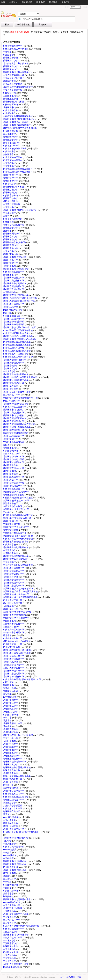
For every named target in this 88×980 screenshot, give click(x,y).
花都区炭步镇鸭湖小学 (14, 580)
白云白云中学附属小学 (14, 633)
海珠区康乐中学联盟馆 (14, 495)
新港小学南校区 (11, 503)
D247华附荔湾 (10, 850)
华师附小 (8, 888)
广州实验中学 (10, 113)
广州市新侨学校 (11, 110)
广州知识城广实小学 (13, 600)
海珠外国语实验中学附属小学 (17, 776)
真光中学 (8, 694)
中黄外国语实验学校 (13, 90)
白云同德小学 (10, 292)
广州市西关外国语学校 (14, 847)
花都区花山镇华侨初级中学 (16, 556)
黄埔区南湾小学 (11, 237)
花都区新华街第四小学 (14, 457)
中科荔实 (8, 852)
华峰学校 (8, 52)
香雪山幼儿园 (10, 688)
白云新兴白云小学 (12, 627)
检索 (3, 2)
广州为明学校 (10, 545)
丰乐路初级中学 (11, 553)
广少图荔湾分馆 (11, 131)
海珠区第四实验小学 (13, 759)
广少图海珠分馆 (11, 867)
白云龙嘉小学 (10, 917)
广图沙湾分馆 (10, 682)
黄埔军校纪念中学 (12, 143)
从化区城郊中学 (11, 747)
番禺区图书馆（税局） (14, 410)
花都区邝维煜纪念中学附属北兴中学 (20, 298)
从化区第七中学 (11, 750)
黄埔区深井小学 (11, 61)
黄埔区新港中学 (11, 140)
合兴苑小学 (9, 154)
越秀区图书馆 (10, 873)
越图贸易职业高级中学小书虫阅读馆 (20, 128)
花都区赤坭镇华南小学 (14, 583)
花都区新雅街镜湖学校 (14, 483)
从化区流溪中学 (11, 709)
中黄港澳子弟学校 (12, 524)
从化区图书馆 (10, 107)
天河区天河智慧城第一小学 (16, 964)
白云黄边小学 (10, 923)
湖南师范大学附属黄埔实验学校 (18, 87)
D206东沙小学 (10, 855)
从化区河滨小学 (11, 764)
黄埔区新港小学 (11, 228)
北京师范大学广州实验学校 (16, 63)
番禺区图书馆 (10, 685)
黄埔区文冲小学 (11, 178)
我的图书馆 (27, 2)
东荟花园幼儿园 (11, 691)
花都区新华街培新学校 (14, 322)
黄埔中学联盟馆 (11, 530)
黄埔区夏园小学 (11, 245)
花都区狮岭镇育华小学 (14, 462)
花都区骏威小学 (11, 480)
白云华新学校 (10, 213)
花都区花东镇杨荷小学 (14, 430)
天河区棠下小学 (11, 943)
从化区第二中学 (11, 706)
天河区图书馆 (10, 741)
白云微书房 (9, 858)
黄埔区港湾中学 (11, 137)
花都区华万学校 (11, 386)
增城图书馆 (9, 896)
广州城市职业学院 (12, 647)
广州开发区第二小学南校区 (16, 49)
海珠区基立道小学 (12, 811)
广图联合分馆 (10, 93)
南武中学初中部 (11, 788)
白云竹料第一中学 (12, 920)
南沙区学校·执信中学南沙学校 (17, 612)
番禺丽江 (8, 876)
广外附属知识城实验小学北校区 (18, 498)
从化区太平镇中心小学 (14, 829)
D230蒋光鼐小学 (11, 817)
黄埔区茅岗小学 (11, 260)
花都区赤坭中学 (11, 366)
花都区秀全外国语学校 (14, 325)
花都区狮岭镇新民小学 (14, 659)
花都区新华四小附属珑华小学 (17, 427)
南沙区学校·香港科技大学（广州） (20, 536)
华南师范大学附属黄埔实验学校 (18, 116)
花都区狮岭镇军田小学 (14, 671)
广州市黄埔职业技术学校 (15, 149)
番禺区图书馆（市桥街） (15, 415)
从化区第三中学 (11, 703)
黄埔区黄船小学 (11, 69)
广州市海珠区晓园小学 (14, 272)
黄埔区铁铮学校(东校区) (15, 242)
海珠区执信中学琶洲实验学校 (17, 767)
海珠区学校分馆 (11, 946)
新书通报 (53, 2)
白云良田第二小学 (12, 454)
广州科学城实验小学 (13, 638)
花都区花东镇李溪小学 (14, 319)
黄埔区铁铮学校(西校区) (15, 615)
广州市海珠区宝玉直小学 (15, 407)
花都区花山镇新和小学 (14, 281)
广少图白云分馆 (11, 715)
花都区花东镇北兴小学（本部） (18, 650)
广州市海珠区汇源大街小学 (16, 354)
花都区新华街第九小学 (14, 574)
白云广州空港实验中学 (14, 75)
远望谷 (7, 216)
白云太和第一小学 (12, 395)
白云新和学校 (10, 207)
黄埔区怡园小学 (11, 193)
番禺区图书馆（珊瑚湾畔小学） (18, 899)
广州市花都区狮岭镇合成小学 (17, 345)
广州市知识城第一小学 (14, 929)
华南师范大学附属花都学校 (16, 433)
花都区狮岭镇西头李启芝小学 (17, 653)
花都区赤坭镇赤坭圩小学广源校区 (19, 424)
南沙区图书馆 (10, 621)
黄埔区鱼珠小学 (11, 66)
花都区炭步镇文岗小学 (14, 363)
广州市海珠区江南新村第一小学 (18, 357)
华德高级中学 (10, 844)
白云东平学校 (10, 166)
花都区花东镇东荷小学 (14, 289)
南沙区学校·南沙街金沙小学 (16, 594)
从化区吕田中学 (11, 773)
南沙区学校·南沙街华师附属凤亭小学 (21, 597)
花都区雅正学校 (11, 389)
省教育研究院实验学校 (14, 225)
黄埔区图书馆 (10, 275)
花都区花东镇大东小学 (14, 436)
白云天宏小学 (10, 371)
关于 (62, 977)
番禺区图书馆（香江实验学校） (18, 125)
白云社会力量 (10, 820)
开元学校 (8, 231)
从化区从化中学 (11, 712)
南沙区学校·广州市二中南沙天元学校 (21, 591)
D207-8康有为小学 (12, 902)
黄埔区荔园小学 (11, 190)
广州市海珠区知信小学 (14, 630)
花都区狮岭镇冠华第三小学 (16, 404)
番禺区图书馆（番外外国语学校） (19, 119)
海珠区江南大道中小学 (14, 800)
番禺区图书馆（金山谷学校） (17, 122)
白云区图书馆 (10, 96)
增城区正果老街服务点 (14, 442)
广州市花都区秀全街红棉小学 (17, 342)
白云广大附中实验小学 (14, 668)
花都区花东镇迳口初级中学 (16, 295)
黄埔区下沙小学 (11, 181)
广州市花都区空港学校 (14, 348)
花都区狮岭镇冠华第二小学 (16, 380)
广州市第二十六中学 (13, 808)
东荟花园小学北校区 (13, 84)
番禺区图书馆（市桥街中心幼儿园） (20, 339)
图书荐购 (66, 2)
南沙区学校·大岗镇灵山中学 (16, 527)
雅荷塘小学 (9, 894)
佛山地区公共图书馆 (13, 603)
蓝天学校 (8, 814)
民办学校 (8, 512)
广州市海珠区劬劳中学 (14, 489)
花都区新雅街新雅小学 (14, 676)
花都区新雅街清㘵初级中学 (16, 374)
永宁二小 (8, 718)
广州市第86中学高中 (13, 160)
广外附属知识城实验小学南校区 (18, 515)
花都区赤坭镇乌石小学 (14, 286)
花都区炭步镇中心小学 (14, 665)
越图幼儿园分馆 (11, 201)
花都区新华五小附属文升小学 (17, 392)
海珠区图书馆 (10, 448)
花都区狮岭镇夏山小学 (14, 278)
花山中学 (8, 841)
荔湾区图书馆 (10, 471)
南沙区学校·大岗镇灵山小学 (16, 509)
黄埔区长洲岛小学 (12, 234)
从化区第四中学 (11, 700)
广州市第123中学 (11, 146)
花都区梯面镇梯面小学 (14, 477)
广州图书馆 (9, 222)
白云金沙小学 (10, 961)
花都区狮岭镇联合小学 (14, 304)
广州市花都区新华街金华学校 (17, 333)
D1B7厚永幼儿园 (11, 967)
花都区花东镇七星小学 (14, 674)
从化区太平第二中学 (13, 723)
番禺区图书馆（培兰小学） (16, 861)
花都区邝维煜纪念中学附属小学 (18, 336)
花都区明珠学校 (11, 474)
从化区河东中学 (11, 744)
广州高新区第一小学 (13, 644)
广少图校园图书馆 (12, 316)
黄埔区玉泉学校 (11, 99)
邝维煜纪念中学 (11, 823)
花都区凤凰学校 (11, 662)
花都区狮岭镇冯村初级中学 (16, 838)
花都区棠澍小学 (11, 439)
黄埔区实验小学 (11, 609)
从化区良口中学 (11, 782)
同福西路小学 (10, 803)
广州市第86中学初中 (13, 157)
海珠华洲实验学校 (12, 770)
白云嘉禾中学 (10, 134)
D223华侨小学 (10, 697)
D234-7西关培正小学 (13, 310)
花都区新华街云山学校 (14, 459)
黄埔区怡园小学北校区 (14, 102)
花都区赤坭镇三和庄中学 (15, 418)
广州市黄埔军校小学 (13, 46)
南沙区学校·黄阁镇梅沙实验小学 (18, 589)
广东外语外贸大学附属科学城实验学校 (21, 926)
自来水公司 (9, 785)
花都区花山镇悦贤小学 (14, 413)
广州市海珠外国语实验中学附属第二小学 (22, 679)
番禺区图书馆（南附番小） (16, 870)
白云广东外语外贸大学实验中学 (18, 565)
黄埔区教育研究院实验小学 (16, 542)
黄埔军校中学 (10, 81)
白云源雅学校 (10, 562)
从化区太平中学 (11, 729)
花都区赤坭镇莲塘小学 (14, 421)
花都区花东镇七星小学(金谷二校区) (20, 327)
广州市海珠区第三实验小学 (16, 797)
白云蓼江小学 (10, 879)
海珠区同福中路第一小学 (15, 762)
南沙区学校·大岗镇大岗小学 (16, 492)
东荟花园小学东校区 (13, 506)
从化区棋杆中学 (11, 732)
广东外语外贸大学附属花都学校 (18, 330)
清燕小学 (8, 720)
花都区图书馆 (10, 266)
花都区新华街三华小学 (14, 656)
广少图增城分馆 (11, 451)
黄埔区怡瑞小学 (11, 521)
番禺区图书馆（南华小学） (16, 864)
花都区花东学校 (11, 307)
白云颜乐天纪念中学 (13, 78)
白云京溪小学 (10, 958)
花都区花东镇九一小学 (14, 586)
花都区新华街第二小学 (14, 571)
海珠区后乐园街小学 (13, 486)
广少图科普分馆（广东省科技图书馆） (21, 832)
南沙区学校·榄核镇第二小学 (16, 501)
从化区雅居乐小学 (12, 756)
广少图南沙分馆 (11, 195)
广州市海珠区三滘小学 (14, 794)
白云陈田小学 (10, 911)
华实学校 (8, 882)
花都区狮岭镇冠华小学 (14, 568)
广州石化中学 (10, 151)
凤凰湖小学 (9, 55)
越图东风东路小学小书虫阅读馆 (18, 735)
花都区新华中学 (11, 826)
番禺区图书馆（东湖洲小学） (17, 935)
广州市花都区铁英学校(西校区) (18, 169)
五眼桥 (7, 445)
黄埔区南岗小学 (11, 254)
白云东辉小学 (10, 940)
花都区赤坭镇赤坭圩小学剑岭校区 (19, 301)
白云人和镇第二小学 (13, 938)
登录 (85, 7)
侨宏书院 (8, 313)
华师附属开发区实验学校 (15, 533)
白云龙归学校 (10, 251)
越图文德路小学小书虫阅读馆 (17, 641)
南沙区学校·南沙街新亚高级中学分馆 (21, 398)
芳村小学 (8, 726)
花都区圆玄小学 (11, 369)
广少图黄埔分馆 (11, 885)
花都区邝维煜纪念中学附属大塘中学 (20, 377)
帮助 (79, 977)
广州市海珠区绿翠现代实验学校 (18, 539)
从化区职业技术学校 (13, 908)
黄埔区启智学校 (11, 58)
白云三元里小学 (11, 738)
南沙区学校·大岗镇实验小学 (16, 618)
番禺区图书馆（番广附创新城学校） (20, 210)
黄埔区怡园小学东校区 (14, 187)
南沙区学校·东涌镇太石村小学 (17, 518)
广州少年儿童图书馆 (13, 219)
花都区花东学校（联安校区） (17, 559)
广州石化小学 (10, 184)
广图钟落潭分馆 (11, 105)
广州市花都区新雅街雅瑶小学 (17, 351)
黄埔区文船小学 (11, 248)
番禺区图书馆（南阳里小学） (17, 269)
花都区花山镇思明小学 (14, 383)
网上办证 (41, 2)
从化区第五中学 (11, 753)
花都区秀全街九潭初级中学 (16, 547)
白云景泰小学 (10, 949)
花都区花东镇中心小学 (14, 468)
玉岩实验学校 (10, 606)
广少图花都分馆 (11, 891)
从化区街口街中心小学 (14, 791)
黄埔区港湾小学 (11, 175)
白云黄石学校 (10, 163)
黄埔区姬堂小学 (11, 263)
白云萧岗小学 (10, 550)
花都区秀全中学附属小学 (15, 283)
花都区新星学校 (11, 465)
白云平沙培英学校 (12, 204)
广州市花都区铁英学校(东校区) (18, 172)
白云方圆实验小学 (12, 905)
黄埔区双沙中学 (11, 198)
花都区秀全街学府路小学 (15, 360)
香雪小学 (8, 635)
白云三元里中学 (11, 932)
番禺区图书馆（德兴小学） (16, 257)
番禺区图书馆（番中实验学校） (18, 72)
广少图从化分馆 (11, 952)
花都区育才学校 (11, 577)
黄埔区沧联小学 (11, 239)
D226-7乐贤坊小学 (12, 401)
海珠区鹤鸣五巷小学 (13, 779)
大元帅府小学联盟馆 (13, 806)
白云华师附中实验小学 (14, 624)
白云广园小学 (10, 955)
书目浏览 (13, 2)
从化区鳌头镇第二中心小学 (16, 914)
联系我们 (71, 977)
